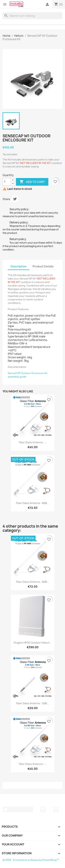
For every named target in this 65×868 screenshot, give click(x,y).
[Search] (32, 16)
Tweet (15, 199)
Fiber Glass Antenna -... (33, 442)
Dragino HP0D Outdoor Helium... (33, 643)
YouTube (43, 809)
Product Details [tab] (43, 266)
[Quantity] (7, 182)
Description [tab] (19, 266)
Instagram (56, 809)
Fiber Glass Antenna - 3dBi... (33, 703)
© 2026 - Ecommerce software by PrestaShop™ (31, 860)
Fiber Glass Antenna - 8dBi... (33, 503)
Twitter (18, 809)
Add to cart (32, 182)
